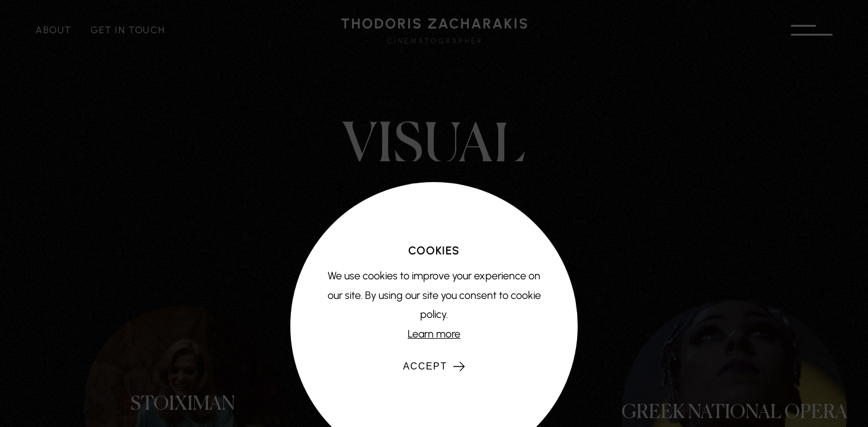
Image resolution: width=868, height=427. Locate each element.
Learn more (434, 334)
